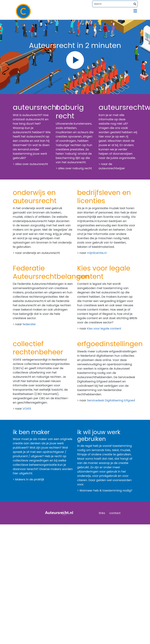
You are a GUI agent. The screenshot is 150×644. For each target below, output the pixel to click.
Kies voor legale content (104, 329)
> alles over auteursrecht (30, 164)
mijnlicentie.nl (97, 253)
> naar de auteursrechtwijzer (112, 166)
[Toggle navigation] (135, 11)
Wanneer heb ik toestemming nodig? (106, 491)
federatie (29, 324)
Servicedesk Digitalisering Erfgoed (111, 400)
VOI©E (27, 409)
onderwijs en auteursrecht (41, 253)
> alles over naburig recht (74, 168)
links (102, 513)
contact (115, 513)
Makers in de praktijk (30, 479)
